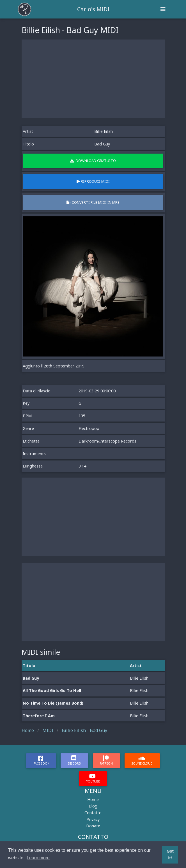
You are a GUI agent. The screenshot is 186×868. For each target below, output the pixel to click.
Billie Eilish (104, 131)
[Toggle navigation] (163, 9)
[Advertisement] (93, 79)
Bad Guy (31, 678)
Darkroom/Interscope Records (107, 441)
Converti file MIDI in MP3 (93, 202)
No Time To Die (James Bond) (53, 703)
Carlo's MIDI (93, 9)
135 (82, 416)
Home (93, 799)
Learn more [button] (38, 858)
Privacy (93, 819)
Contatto (93, 813)
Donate (93, 826)
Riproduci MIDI (93, 181)
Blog (93, 806)
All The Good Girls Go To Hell (52, 690)
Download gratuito (93, 161)
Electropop (89, 428)
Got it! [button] (170, 855)
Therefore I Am (39, 716)
